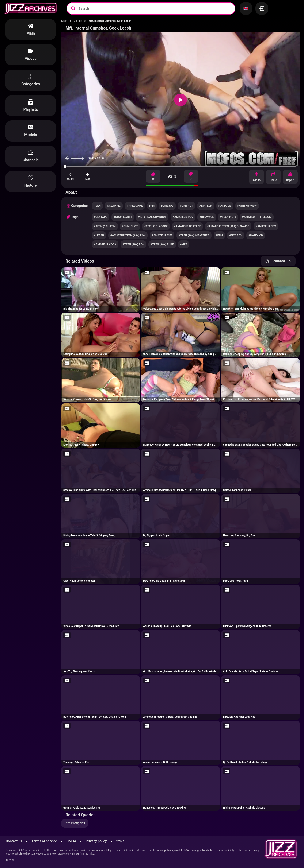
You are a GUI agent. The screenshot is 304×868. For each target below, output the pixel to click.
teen (97, 206)
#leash (99, 235)
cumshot (186, 206)
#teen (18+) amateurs (194, 235)
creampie (114, 206)
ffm (152, 206)
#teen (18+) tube (162, 244)
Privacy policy (96, 841)
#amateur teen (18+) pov (128, 235)
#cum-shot (130, 226)
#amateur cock (105, 244)
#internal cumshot (152, 217)
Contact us (14, 841)
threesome (135, 206)
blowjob (167, 206)
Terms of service (44, 841)
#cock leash (123, 217)
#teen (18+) (228, 217)
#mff (184, 244)
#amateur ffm (266, 226)
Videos (78, 21)
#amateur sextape (187, 226)
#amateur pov (183, 217)
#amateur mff (162, 235)
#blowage (207, 217)
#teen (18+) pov (134, 244)
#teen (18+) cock (156, 226)
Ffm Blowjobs (75, 823)
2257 (120, 841)
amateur (206, 206)
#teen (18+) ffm (105, 226)
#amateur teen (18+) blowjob (228, 226)
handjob (225, 206)
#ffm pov (236, 235)
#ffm (219, 235)
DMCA (71, 841)
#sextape (101, 217)
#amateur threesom (257, 217)
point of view (247, 206)
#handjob (256, 235)
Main (64, 21)
